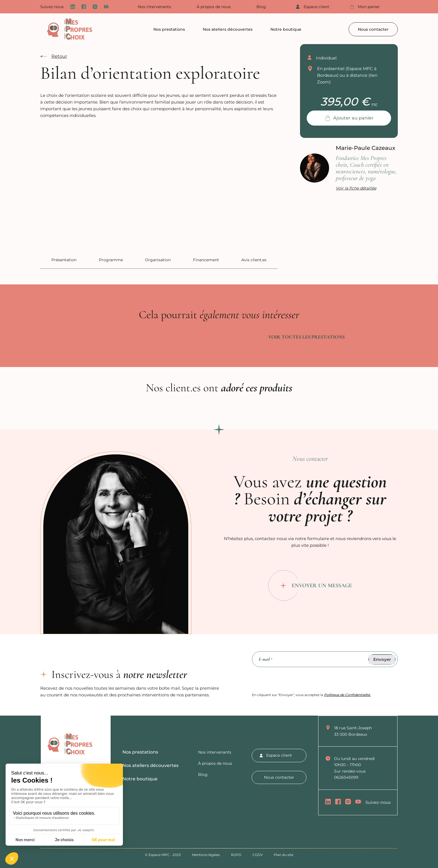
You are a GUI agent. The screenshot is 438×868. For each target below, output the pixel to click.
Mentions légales (206, 855)
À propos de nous (214, 7)
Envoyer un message (322, 586)
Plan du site (284, 855)
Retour (59, 56)
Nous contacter (373, 29)
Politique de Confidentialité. (347, 695)
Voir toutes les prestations (306, 337)
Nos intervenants (154, 7)
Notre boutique (286, 29)
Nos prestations (169, 29)
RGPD (236, 855)
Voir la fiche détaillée (356, 188)
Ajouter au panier (353, 118)
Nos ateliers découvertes (228, 29)
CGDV (258, 855)
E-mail (266, 660)
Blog (261, 7)
